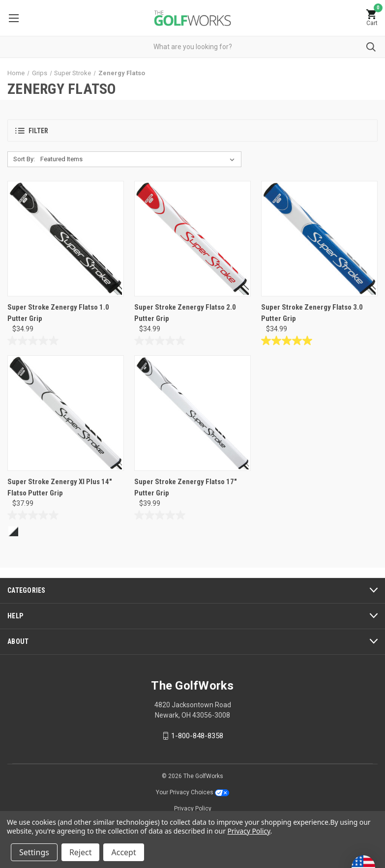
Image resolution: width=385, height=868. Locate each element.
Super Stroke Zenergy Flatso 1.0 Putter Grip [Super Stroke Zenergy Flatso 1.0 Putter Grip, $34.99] (58, 313)
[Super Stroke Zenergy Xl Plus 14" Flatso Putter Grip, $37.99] (66, 413)
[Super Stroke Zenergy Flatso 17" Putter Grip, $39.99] (192, 413)
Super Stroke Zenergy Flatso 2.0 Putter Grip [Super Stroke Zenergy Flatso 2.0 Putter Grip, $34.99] (185, 313)
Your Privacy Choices (192, 792)
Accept (123, 852)
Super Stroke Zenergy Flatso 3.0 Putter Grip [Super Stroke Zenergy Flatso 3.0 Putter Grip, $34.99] (312, 313)
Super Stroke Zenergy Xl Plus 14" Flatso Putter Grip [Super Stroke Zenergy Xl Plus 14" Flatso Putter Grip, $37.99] (60, 487)
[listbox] (139, 159)
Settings (34, 852)
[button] (192, 130)
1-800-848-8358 (197, 736)
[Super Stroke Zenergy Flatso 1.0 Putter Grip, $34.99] (66, 239)
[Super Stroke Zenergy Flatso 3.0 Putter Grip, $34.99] (319, 239)
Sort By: (24, 159)
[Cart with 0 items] (372, 18)
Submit (371, 47)
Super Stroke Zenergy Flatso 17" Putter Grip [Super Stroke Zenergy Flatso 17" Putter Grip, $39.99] (186, 487)
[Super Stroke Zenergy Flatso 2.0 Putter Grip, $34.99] (192, 239)
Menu (14, 18)
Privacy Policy (193, 809)
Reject (81, 852)
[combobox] (192, 47)
